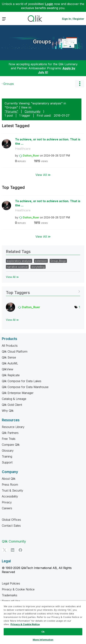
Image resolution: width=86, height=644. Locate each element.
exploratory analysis (19, 261)
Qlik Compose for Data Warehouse (25, 387)
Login (49, 4)
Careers (7, 508)
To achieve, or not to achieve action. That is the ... (48, 141)
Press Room (10, 485)
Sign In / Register (73, 19)
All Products (10, 346)
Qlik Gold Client (12, 405)
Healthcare (23, 149)
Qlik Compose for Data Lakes (22, 381)
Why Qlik (8, 411)
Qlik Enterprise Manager (18, 393)
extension (41, 261)
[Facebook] (20, 550)
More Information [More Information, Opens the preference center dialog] (43, 640)
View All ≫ (43, 175)
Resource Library (13, 427)
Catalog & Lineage (14, 399)
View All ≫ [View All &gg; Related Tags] (12, 277)
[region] (43, 622)
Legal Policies (11, 583)
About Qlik (9, 479)
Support (7, 462)
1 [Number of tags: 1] (79, 307)
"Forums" (11, 111)
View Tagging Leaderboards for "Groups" (43, 291)
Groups (42, 42)
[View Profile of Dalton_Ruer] (31, 156)
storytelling (38, 267)
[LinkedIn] (12, 550)
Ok (43, 632)
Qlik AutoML (10, 363)
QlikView (8, 369)
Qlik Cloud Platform (15, 351)
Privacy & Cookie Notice (18, 589)
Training (7, 456)
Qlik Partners (10, 433)
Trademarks (10, 595)
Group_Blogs (58, 261)
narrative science (17, 267)
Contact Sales (11, 526)
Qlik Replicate (11, 375)
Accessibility (10, 496)
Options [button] (80, 84)
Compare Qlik (11, 445)
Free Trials (9, 439)
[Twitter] (5, 550)
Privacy (7, 502)
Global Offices (11, 520)
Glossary (8, 451)
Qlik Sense (9, 357)
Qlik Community (14, 541)
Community (33, 111)
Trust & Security (12, 490)
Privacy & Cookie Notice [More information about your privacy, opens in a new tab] (25, 624)
